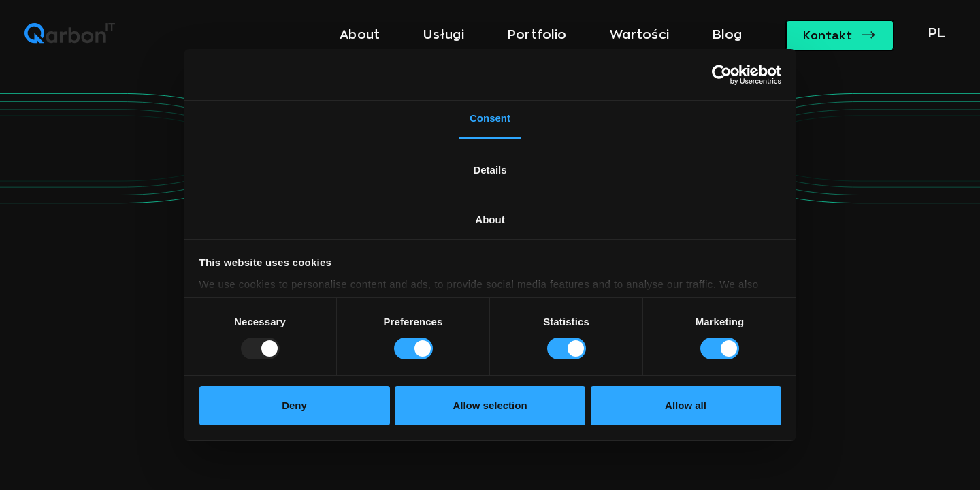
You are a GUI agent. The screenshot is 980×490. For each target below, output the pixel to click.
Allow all (686, 405)
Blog (727, 35)
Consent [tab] (490, 118)
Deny (294, 405)
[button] (933, 35)
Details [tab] (490, 170)
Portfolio (537, 35)
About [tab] (490, 219)
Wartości (639, 35)
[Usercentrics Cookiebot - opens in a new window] (722, 75)
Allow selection (490, 405)
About (360, 35)
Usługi (444, 35)
